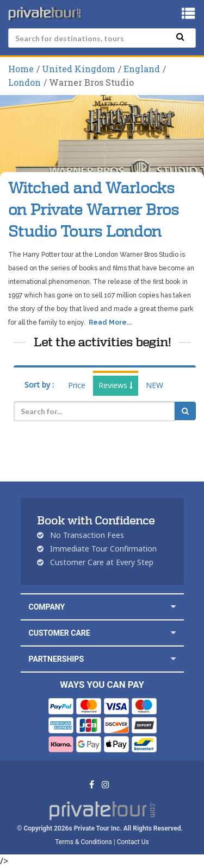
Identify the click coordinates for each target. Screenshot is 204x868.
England (142, 69)
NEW (154, 385)
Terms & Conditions (84, 842)
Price (77, 385)
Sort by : (39, 385)
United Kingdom (79, 69)
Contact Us (133, 842)
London (24, 82)
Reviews (116, 385)
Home (21, 69)
